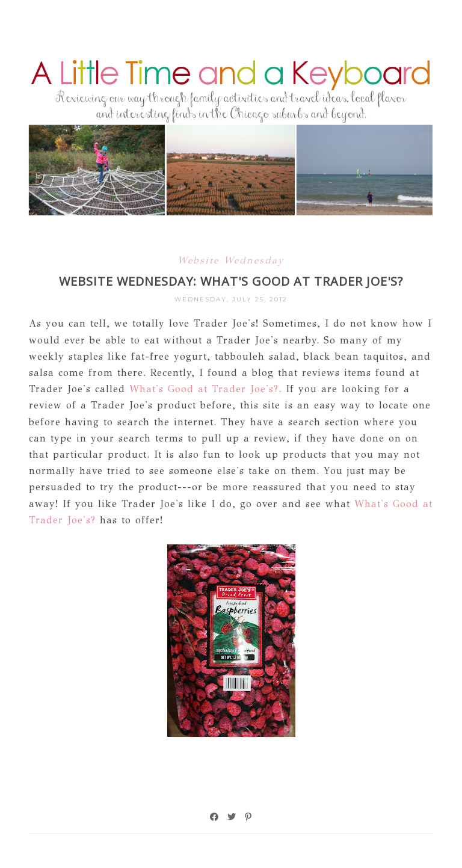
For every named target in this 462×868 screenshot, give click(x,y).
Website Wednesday (231, 260)
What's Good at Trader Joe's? (204, 389)
